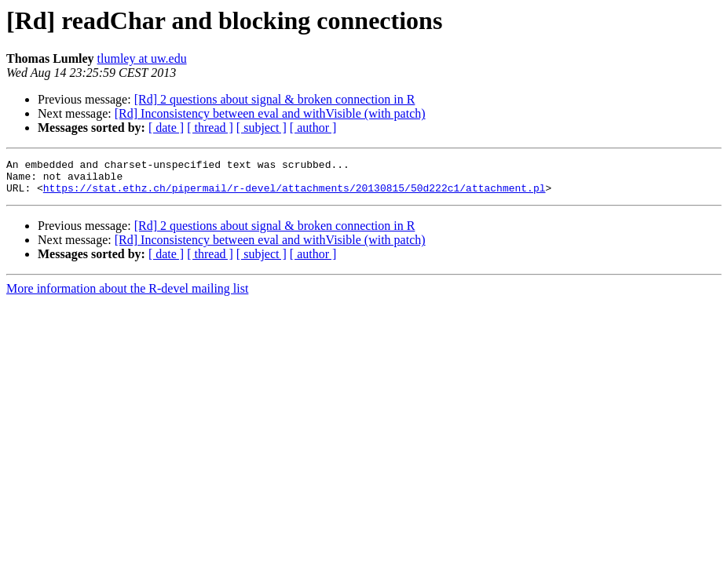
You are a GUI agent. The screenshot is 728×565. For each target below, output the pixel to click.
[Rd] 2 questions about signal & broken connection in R (275, 99)
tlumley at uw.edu (142, 58)
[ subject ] (262, 128)
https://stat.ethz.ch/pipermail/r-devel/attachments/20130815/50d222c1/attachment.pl (294, 195)
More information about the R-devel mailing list (127, 295)
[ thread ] (210, 128)
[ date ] (166, 128)
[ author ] (313, 128)
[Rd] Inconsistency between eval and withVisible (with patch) (270, 113)
